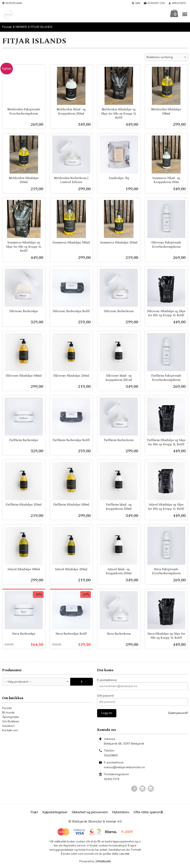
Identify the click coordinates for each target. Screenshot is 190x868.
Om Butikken (11, 722)
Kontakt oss (10, 731)
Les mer (125, 854)
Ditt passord (105, 696)
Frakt (34, 812)
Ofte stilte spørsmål (148, 812)
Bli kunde (8, 713)
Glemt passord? (178, 713)
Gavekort (8, 726)
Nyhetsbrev (121, 812)
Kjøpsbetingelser (55, 812)
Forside (7, 27)
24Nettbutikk (103, 862)
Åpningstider (11, 717)
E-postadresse (107, 680)
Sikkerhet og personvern (90, 812)
